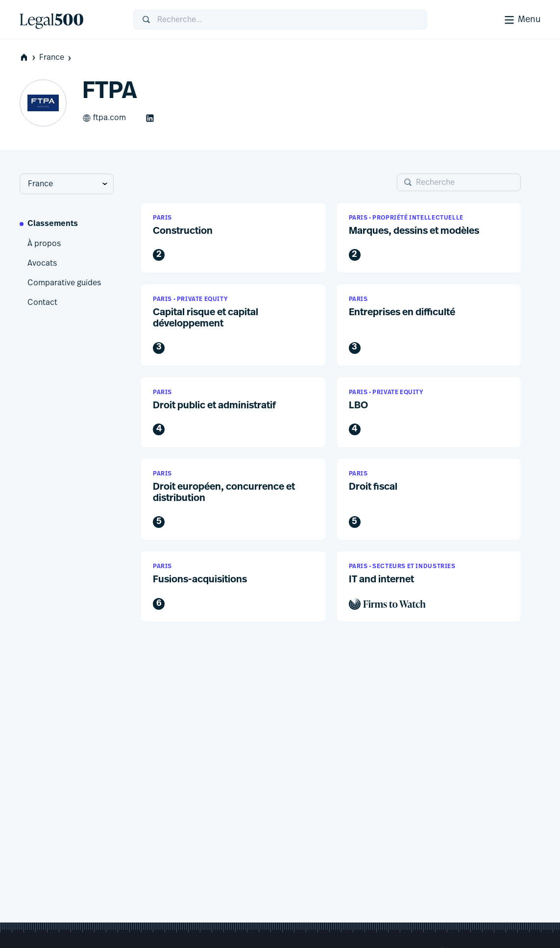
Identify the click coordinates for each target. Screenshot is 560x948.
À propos (44, 244)
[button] (233, 238)
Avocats (42, 263)
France (56, 58)
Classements (53, 224)
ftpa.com (104, 118)
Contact (42, 302)
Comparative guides (64, 283)
